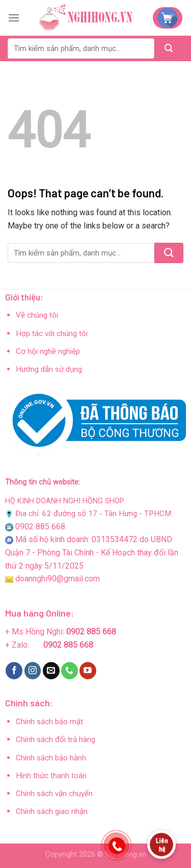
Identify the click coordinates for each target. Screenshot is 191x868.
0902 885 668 (40, 527)
